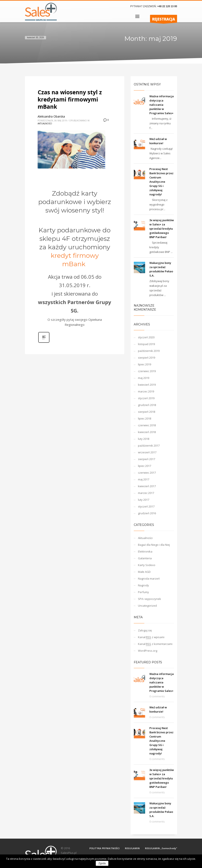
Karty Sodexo (147, 565)
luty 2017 (144, 500)
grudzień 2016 (147, 513)
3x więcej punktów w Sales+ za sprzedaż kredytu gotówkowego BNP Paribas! (162, 229)
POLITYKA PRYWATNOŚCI (104, 848)
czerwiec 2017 (147, 473)
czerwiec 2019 (147, 371)
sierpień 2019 (147, 358)
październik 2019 (149, 351)
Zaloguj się (145, 630)
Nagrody (143, 585)
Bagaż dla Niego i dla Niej (154, 545)
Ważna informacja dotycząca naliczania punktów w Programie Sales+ (162, 105)
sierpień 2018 (147, 412)
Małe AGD (144, 572)
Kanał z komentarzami (155, 644)
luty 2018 (144, 439)
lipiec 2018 (145, 418)
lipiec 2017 (145, 466)
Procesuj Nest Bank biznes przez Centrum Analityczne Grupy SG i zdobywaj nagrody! (161, 182)
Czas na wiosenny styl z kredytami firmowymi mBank (70, 99)
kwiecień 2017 (147, 486)
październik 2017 (149, 446)
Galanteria (145, 558)
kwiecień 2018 (147, 432)
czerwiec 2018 (147, 425)
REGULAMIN (132, 848)
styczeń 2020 (146, 337)
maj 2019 (144, 378)
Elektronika (145, 551)
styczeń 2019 (146, 398)
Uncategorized (147, 606)
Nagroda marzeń (149, 579)
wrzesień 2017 (147, 452)
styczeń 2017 (146, 506)
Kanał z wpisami (151, 637)
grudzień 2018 (147, 405)
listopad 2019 (146, 344)
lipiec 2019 (145, 364)
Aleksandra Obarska (51, 116)
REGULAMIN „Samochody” (161, 848)
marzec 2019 (146, 391)
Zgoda (102, 863)
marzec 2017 (146, 493)
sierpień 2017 (147, 459)
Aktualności (45, 123)
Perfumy (143, 592)
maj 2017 (144, 479)
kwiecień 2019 (147, 385)
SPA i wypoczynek (149, 599)
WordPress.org (148, 651)
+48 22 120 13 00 (167, 6)
